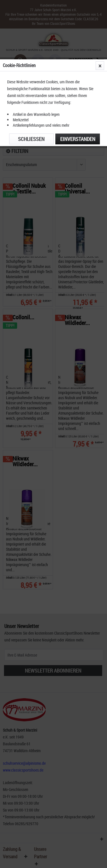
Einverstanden (78, 139)
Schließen (31, 139)
